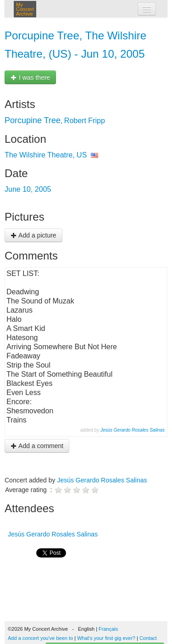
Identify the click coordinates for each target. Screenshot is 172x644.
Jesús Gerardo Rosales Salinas (133, 430)
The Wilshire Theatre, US (46, 155)
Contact (148, 638)
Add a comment (37, 446)
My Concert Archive (25, 9)
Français (108, 629)
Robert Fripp (85, 121)
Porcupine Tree (33, 120)
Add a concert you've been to (40, 638)
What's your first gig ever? (106, 638)
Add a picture (33, 235)
